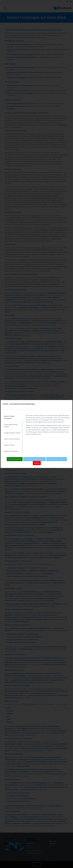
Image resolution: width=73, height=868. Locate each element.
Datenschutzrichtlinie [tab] (11, 451)
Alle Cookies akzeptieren (15, 459)
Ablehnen (37, 463)
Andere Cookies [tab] (9, 445)
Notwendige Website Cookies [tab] (11, 426)
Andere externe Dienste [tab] (12, 439)
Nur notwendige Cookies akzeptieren (34, 459)
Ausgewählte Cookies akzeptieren (57, 459)
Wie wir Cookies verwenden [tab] (9, 417)
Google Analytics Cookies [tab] (12, 433)
